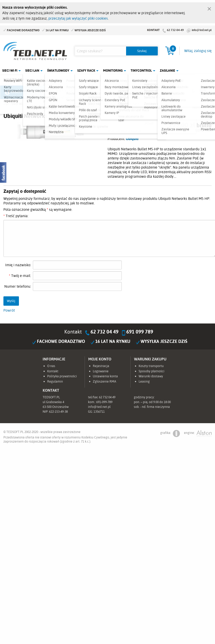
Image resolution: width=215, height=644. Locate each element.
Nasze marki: (18, 80)
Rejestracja (101, 366)
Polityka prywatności (62, 376)
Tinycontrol (141, 70)
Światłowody (58, 70)
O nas (51, 366)
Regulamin (55, 381)
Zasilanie (167, 70)
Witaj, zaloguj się (198, 51)
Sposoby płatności (152, 371)
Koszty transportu (151, 366)
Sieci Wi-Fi (10, 70)
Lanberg (175, 92)
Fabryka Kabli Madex (67, 92)
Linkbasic (148, 92)
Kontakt (153, 30)
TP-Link (121, 92)
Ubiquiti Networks (14, 92)
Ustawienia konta (105, 376)
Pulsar (94, 92)
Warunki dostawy (151, 376)
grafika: (170, 434)
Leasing (144, 381)
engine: (198, 434)
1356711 (99, 412)
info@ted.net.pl (202, 30)
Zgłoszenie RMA (105, 381)
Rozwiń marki (197, 81)
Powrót (9, 310)
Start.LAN (202, 92)
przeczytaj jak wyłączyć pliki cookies (78, 18)
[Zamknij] (209, 8)
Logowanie (101, 371)
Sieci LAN (32, 70)
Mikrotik (41, 92)
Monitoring (113, 70)
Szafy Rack (86, 70)
